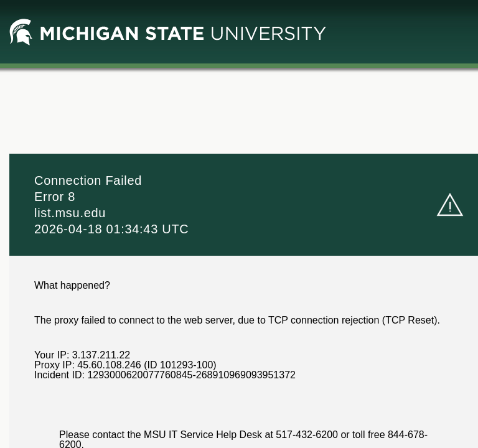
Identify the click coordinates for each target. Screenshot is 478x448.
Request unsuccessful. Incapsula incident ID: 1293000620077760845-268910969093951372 (239, 224)
